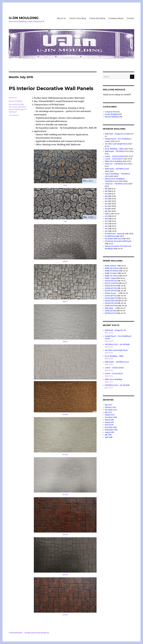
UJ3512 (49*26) (110, 311)
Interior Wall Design (16, 109)
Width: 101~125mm (112, 268)
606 (106, 224)
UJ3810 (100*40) (111, 306)
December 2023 (111, 410)
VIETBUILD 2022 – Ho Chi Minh (117, 385)
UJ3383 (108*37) (111, 298)
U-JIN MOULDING (24, 18)
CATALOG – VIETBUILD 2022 (116, 164)
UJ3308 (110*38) (111, 301)
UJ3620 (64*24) (111, 286)
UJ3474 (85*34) (110, 296)
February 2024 (111, 407)
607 (106, 221)
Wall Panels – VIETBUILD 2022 (117, 151)
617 (106, 194)
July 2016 (108, 435)
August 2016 (109, 432)
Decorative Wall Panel (17, 107)
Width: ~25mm (110, 278)
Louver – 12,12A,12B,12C (114, 159)
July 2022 (108, 412)
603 (106, 229)
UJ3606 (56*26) (111, 303)
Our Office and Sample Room (116, 144)
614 (106, 201)
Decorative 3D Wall (16, 104)
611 (106, 209)
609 (106, 216)
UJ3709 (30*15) (111, 291)
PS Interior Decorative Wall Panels (51, 88)
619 (106, 189)
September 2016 (111, 430)
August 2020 (110, 415)
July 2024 (108, 405)
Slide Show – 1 (110, 308)
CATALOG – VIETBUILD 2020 (116, 184)
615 (106, 199)
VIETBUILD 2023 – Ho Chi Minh (117, 344)
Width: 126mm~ (111, 266)
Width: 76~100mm (112, 271)
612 (106, 206)
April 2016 (109, 437)
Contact (130, 18)
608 (106, 219)
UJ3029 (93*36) (111, 281)
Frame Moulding (97, 18)
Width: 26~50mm (111, 276)
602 (106, 231)
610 (106, 211)
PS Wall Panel (110, 236)
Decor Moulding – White (114, 149)
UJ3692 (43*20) (111, 288)
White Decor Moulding (113, 161)
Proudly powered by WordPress (37, 633)
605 (106, 226)
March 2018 (109, 420)
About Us (61, 18)
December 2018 (111, 417)
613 (106, 204)
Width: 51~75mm (111, 273)
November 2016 (111, 427)
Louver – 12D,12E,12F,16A (114, 156)
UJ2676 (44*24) (110, 313)
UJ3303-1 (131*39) (111, 283)
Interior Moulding (78, 18)
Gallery (108, 214)
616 (106, 196)
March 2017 (109, 425)
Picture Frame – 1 (112, 293)
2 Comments (14, 115)
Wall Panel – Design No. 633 (115, 134)
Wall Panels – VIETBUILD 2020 (117, 169)
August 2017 (109, 422)
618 (106, 191)
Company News (116, 18)
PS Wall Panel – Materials (115, 234)
